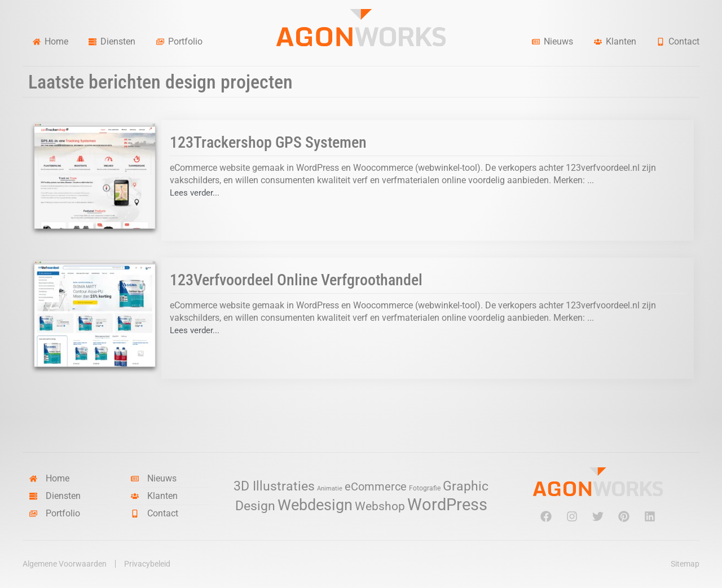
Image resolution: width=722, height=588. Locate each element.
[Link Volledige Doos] (361, 180)
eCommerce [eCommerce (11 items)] (376, 487)
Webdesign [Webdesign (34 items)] (315, 505)
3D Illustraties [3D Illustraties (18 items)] (274, 486)
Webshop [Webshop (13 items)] (380, 506)
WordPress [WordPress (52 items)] (447, 505)
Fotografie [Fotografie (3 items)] (425, 488)
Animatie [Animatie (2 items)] (330, 488)
